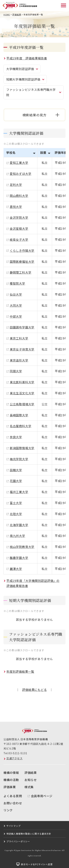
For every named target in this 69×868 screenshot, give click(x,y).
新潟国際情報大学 (22, 448)
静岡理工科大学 (21, 272)
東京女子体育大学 (22, 349)
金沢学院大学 (19, 217)
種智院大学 (17, 283)
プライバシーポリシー (18, 841)
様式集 (29, 787)
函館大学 (16, 470)
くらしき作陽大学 (22, 250)
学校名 (11, 153)
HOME (7, 14)
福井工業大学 (19, 492)
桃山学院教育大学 (22, 547)
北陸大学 (16, 514)
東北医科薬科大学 (22, 382)
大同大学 (16, 305)
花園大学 (16, 481)
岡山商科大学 (19, 196)
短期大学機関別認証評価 (23, 79)
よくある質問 (13, 796)
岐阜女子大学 (19, 239)
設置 (43, 153)
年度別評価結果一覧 (20, 671)
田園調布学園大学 (22, 327)
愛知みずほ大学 (21, 174)
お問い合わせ (13, 803)
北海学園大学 (19, 525)
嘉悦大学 (16, 207)
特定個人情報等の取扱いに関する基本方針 (29, 834)
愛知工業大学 (19, 163)
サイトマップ (14, 826)
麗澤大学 (16, 569)
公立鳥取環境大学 (22, 404)
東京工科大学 (19, 338)
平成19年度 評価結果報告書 (27, 58)
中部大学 (16, 316)
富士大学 (16, 503)
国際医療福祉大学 (22, 262)
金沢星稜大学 (19, 228)
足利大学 (16, 185)
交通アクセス (15, 758)
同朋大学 (16, 371)
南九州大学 (17, 536)
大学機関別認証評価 (20, 69)
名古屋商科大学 (21, 426)
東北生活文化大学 (22, 393)
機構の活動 (11, 780)
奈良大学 (16, 437)
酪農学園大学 (19, 558)
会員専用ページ (42, 796)
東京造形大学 (19, 360)
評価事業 (10, 787)
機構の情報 (11, 773)
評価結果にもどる (34, 690)
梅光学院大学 (19, 459)
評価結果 (17, 14)
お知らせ (31, 780)
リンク (8, 810)
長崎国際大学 (19, 415)
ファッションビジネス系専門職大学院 (31, 92)
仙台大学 (16, 294)
